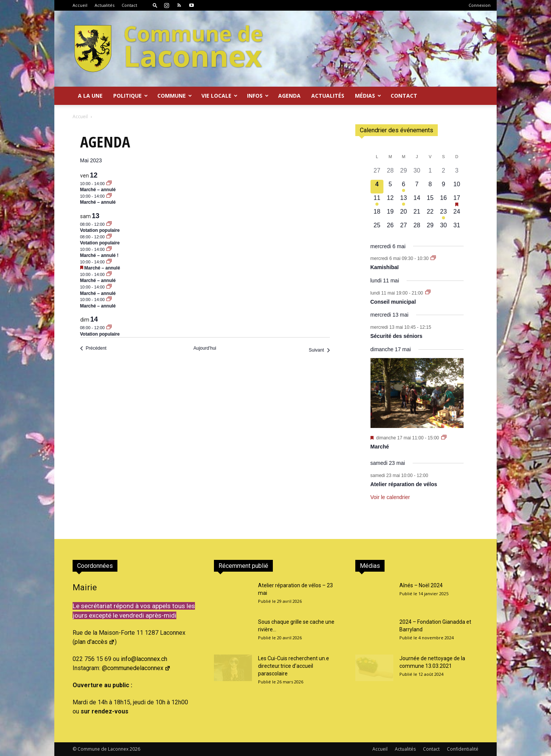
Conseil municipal (393, 302)
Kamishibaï (385, 267)
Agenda (289, 96)
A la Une (90, 96)
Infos (258, 96)
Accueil (80, 5)
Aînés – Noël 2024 (421, 585)
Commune (175, 96)
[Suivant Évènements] (319, 350)
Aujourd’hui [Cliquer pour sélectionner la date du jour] (205, 348)
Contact (129, 5)
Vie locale (219, 96)
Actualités (104, 5)
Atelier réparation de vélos (404, 484)
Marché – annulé (98, 190)
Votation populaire (100, 230)
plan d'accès (95, 642)
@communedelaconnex (136, 668)
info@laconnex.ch (144, 659)
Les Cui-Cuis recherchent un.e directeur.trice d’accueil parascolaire (294, 666)
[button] (155, 5)
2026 (135, 749)
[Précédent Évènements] (93, 348)
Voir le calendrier (390, 497)
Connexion (480, 5)
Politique (131, 96)
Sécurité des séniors (397, 336)
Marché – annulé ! (99, 255)
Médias (368, 96)
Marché (380, 447)
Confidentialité (463, 749)
